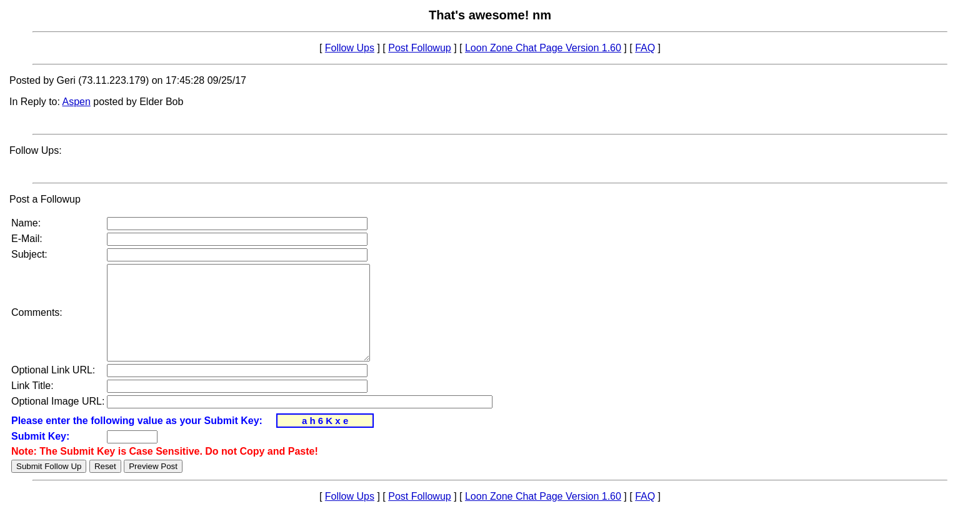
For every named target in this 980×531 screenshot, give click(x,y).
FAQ (645, 48)
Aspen (77, 102)
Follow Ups (350, 48)
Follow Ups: (36, 150)
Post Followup (420, 48)
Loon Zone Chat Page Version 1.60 (543, 48)
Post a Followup (45, 199)
